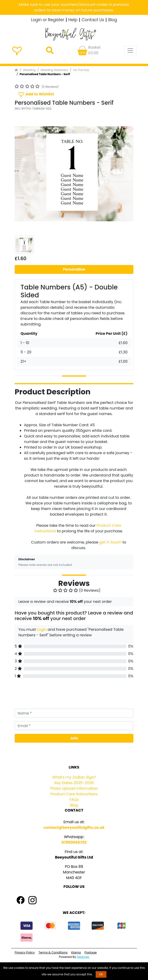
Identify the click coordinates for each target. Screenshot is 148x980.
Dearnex (83, 957)
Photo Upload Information (74, 788)
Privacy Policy (25, 952)
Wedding (29, 70)
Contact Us (93, 20)
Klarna (76, 952)
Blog (113, 20)
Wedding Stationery (54, 70)
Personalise (74, 269)
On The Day (81, 70)
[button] (24, 174)
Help (73, 20)
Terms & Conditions (53, 952)
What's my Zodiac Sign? (74, 777)
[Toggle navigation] (130, 50)
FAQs (74, 800)
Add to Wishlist (36, 94)
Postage (91, 952)
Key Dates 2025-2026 (74, 783)
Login (42, 629)
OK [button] (101, 974)
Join (74, 738)
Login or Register (48, 20)
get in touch (111, 542)
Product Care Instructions (74, 794)
